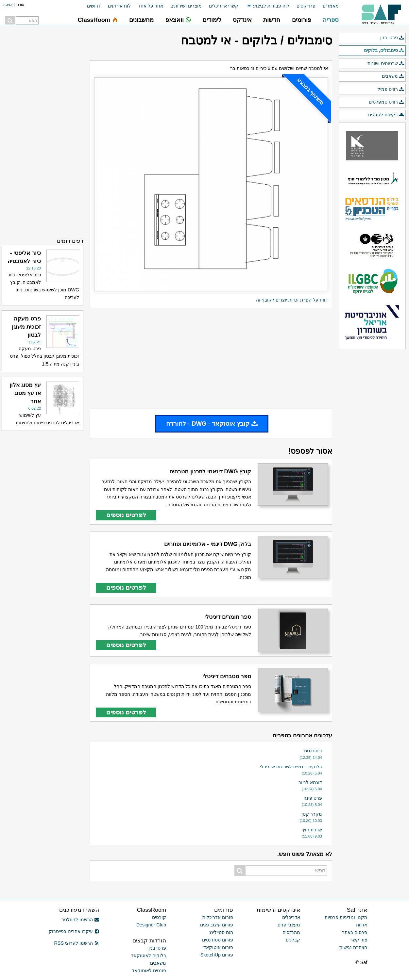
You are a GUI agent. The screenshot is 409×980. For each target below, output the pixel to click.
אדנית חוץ (312, 830)
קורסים (159, 917)
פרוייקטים (306, 6)
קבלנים (293, 940)
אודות (362, 925)
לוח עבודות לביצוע (271, 6)
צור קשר (359, 940)
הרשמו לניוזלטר (80, 920)
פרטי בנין (392, 38)
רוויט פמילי (390, 90)
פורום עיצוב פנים (217, 925)
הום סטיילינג (221, 932)
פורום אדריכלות (218, 917)
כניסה (8, 5)
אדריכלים (291, 917)
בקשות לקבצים (386, 115)
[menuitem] (327, 6)
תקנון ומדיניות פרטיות (346, 917)
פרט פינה (313, 798)
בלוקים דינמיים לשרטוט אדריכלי (291, 767)
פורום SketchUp (217, 955)
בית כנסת (313, 751)
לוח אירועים (119, 6)
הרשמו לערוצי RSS (76, 943)
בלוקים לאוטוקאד (149, 955)
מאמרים (331, 6)
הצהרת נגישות (353, 947)
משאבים (393, 76)
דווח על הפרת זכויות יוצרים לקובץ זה (292, 300)
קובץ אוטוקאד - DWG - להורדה (212, 424)
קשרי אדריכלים (224, 6)
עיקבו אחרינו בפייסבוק (74, 931)
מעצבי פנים (289, 925)
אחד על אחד (151, 6)
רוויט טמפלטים (386, 102)
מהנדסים (291, 932)
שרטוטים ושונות (386, 64)
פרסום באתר (355, 932)
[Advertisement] (211, 358)
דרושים (94, 6)
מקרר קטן (312, 814)
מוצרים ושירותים (186, 6)
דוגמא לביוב (310, 782)
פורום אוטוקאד (218, 947)
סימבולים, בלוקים (384, 51)
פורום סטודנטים (218, 940)
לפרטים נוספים (126, 515)
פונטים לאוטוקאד (149, 971)
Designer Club (151, 925)
